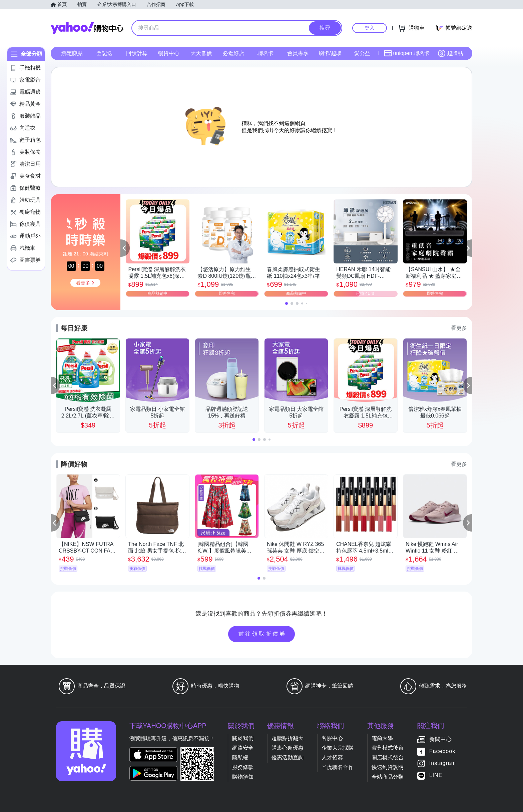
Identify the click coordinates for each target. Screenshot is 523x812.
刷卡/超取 (330, 53)
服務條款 (243, 767)
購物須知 (243, 777)
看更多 (459, 328)
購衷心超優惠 (288, 748)
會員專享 (298, 53)
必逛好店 (233, 53)
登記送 (104, 53)
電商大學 (382, 738)
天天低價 (201, 53)
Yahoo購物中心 (87, 28)
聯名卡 (266, 53)
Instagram (443, 763)
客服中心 (332, 738)
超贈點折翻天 (288, 738)
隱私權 (240, 757)
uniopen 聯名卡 (407, 53)
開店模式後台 (388, 757)
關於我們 (243, 738)
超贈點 (450, 53)
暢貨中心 (169, 53)
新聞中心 (441, 739)
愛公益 (362, 53)
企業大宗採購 (338, 748)
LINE (436, 775)
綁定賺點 (72, 53)
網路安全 (243, 748)
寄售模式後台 (388, 748)
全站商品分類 (388, 777)
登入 (370, 28)
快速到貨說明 (388, 767)
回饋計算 (137, 53)
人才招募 (332, 757)
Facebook (442, 751)
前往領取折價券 (263, 634)
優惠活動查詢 (288, 757)
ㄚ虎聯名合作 (338, 767)
